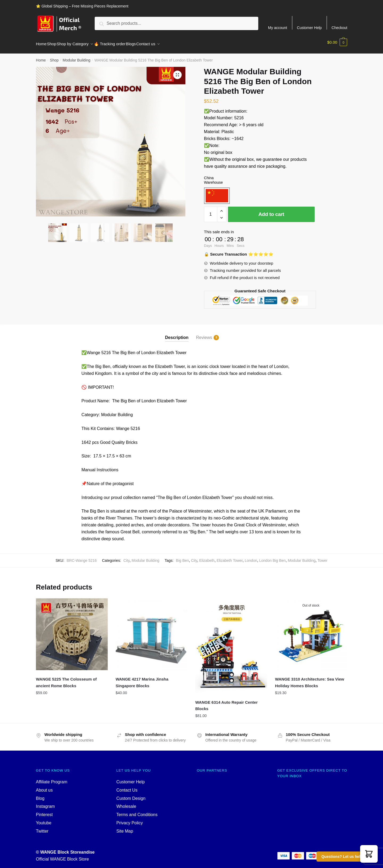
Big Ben (182, 557)
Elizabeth (207, 557)
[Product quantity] (211, 211)
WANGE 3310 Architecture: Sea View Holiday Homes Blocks (310, 679)
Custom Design (131, 795)
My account (278, 28)
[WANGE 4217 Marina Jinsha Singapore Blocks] (152, 631)
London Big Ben (273, 557)
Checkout (340, 28)
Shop (54, 57)
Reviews (204, 334)
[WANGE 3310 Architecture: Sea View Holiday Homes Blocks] (311, 631)
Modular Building (76, 57)
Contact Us (127, 787)
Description (177, 334)
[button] (369, 854)
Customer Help (309, 28)
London (251, 557)
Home (41, 57)
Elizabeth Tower (230, 557)
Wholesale (126, 803)
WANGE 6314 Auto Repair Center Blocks (226, 702)
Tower (322, 557)
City (126, 557)
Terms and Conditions (137, 811)
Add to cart (271, 211)
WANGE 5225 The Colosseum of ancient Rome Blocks (66, 679)
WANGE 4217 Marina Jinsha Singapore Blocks (142, 679)
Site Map (125, 828)
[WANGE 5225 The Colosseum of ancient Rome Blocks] (72, 631)
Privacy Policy (130, 820)
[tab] (177, 330)
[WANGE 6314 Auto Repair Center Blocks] (231, 642)
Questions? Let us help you (346, 857)
